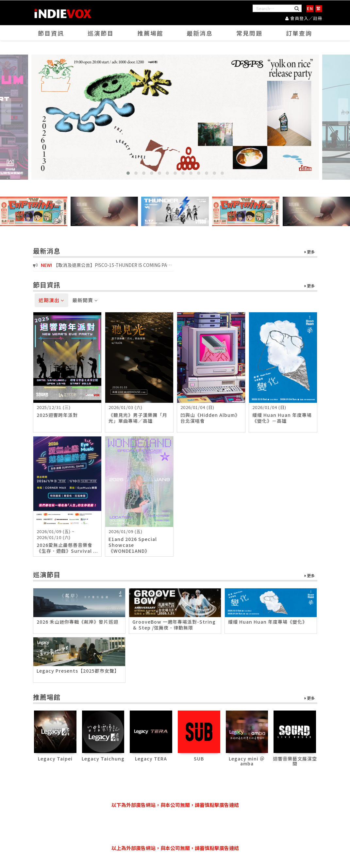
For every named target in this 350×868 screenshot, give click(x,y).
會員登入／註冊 (304, 18)
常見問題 (249, 33)
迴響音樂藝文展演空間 (295, 761)
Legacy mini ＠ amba (247, 761)
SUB (199, 759)
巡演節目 (101, 33)
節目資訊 (51, 33)
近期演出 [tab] (51, 300)
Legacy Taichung (103, 759)
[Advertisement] (175, 827)
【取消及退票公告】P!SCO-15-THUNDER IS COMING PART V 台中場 (103, 265)
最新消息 (200, 33)
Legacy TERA (151, 759)
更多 (310, 252)
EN (310, 8)
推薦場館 (150, 33)
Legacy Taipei (55, 759)
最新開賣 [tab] (85, 300)
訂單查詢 (299, 33)
